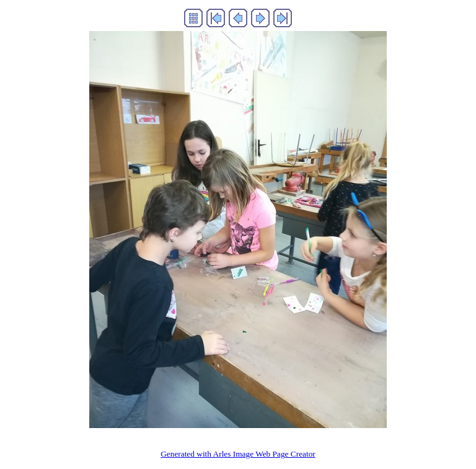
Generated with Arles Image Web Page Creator (238, 454)
